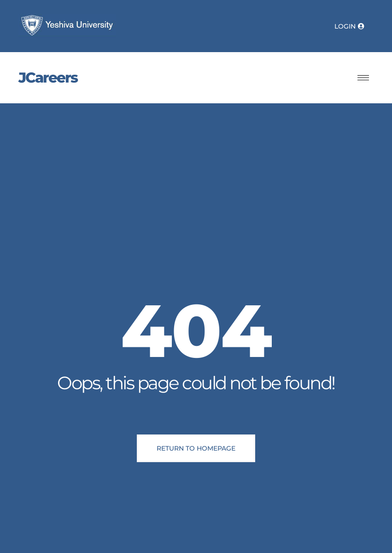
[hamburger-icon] (363, 78)
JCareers (48, 77)
